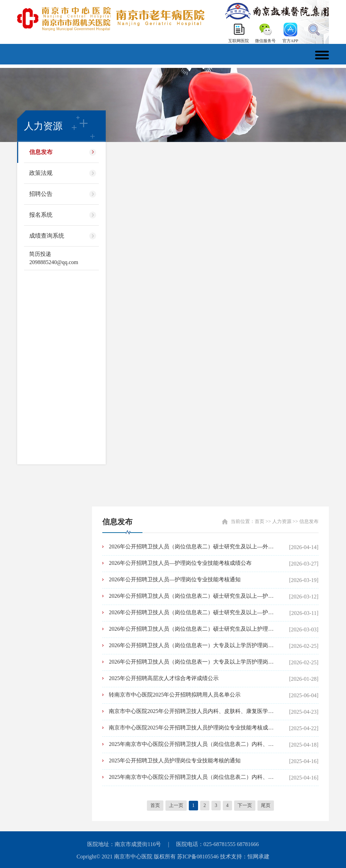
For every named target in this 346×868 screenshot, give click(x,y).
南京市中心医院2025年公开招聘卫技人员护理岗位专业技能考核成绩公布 (192, 728)
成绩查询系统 (47, 236)
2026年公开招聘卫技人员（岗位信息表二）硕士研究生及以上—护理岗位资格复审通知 (192, 596)
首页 (259, 521)
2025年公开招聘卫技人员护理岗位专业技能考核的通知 (175, 760)
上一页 (176, 805)
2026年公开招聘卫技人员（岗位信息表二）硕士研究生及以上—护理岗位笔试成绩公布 (192, 612)
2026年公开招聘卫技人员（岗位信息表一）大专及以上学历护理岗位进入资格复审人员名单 (192, 662)
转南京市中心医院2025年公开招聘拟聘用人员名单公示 (175, 695)
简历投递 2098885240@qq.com (54, 258)
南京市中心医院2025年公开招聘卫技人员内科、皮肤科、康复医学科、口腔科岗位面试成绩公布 (192, 711)
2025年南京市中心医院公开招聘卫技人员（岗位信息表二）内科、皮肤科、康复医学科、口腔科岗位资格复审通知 (192, 777)
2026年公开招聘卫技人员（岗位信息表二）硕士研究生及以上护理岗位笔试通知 (192, 629)
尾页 (266, 805)
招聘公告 (41, 194)
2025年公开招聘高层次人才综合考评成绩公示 (164, 678)
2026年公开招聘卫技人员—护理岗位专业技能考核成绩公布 (180, 563)
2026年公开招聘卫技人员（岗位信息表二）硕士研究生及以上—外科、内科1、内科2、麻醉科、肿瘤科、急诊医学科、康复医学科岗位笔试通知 (192, 546)
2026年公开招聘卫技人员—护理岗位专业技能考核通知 (175, 579)
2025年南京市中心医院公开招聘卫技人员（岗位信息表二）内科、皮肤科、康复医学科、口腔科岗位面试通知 (192, 744)
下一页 (245, 805)
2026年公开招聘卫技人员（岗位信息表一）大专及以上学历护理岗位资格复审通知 (192, 645)
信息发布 (41, 152)
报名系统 (41, 215)
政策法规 (41, 173)
